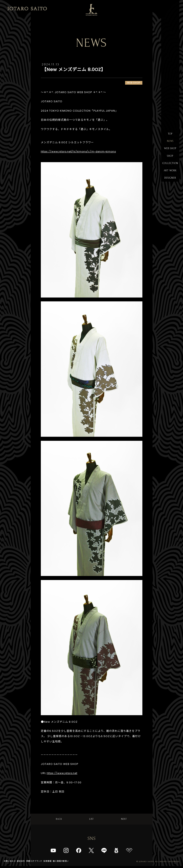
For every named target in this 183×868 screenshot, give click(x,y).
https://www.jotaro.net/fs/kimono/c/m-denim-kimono (82, 152)
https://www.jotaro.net (64, 774)
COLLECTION (170, 167)
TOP (170, 134)
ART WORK (170, 175)
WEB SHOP (170, 150)
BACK (59, 820)
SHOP (170, 158)
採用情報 (52, 863)
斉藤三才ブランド (37, 863)
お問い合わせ (10, 863)
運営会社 (23, 863)
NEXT (124, 820)
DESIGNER (170, 183)
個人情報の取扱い (67, 863)
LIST (91, 820)
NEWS (170, 142)
